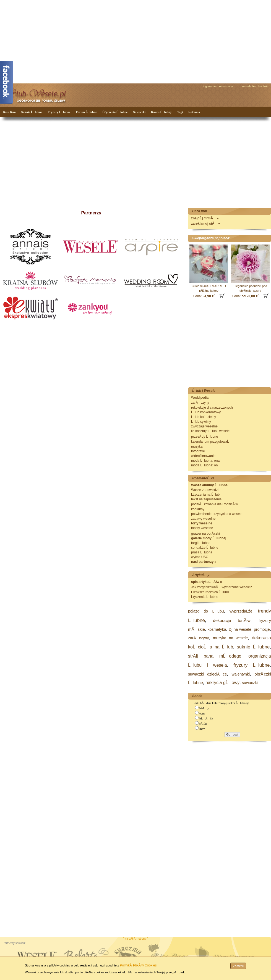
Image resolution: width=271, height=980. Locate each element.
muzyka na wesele (230, 638)
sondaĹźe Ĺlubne (205, 548)
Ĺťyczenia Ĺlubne (115, 112)
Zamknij (238, 966)
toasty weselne (202, 528)
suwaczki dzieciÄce (207, 674)
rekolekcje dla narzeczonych (212, 408)
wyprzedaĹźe (241, 611)
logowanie (210, 86)
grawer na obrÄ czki (205, 534)
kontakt (263, 86)
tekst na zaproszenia (206, 499)
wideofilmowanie (203, 456)
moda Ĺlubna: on (204, 465)
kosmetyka (217, 629)
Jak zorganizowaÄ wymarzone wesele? (221, 587)
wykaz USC (200, 557)
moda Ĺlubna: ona (205, 461)
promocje (262, 629)
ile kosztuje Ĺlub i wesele (210, 431)
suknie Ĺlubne (253, 647)
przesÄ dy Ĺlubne (204, 437)
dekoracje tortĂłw (232, 620)
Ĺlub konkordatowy (206, 412)
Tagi (180, 112)
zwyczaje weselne (204, 426)
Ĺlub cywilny (201, 422)
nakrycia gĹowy (222, 683)
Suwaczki (139, 112)
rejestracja (226, 86)
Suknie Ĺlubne (32, 112)
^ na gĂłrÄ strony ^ (135, 939)
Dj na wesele (240, 629)
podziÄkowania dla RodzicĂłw (214, 504)
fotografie (198, 451)
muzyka (197, 446)
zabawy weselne (203, 519)
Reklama (194, 112)
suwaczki (250, 683)
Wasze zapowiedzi (205, 490)
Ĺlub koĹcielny (204, 417)
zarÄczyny (200, 403)
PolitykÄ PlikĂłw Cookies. (139, 965)
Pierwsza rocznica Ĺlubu (210, 592)
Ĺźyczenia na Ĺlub (205, 495)
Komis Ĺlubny (161, 112)
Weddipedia (200, 398)
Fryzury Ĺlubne (59, 112)
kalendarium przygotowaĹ (211, 442)
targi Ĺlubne (201, 543)
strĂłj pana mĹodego (215, 656)
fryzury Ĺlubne (252, 665)
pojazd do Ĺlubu (206, 611)
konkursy (198, 509)
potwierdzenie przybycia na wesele (217, 514)
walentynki (241, 674)
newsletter (249, 86)
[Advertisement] (100, 41)
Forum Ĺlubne (86, 112)
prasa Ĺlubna (202, 552)
